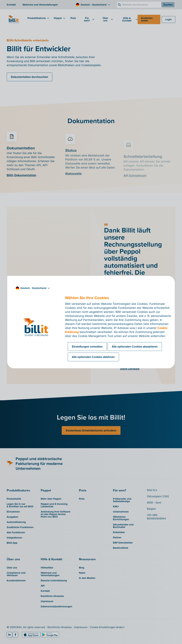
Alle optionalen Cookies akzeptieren (135, 347)
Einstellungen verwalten (87, 347)
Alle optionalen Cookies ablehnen (93, 357)
